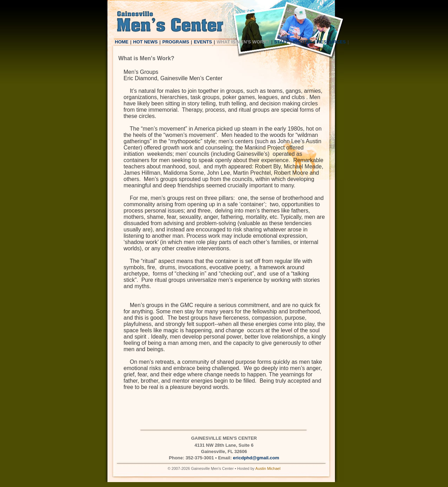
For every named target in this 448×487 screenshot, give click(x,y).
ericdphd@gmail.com (256, 458)
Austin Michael (268, 468)
